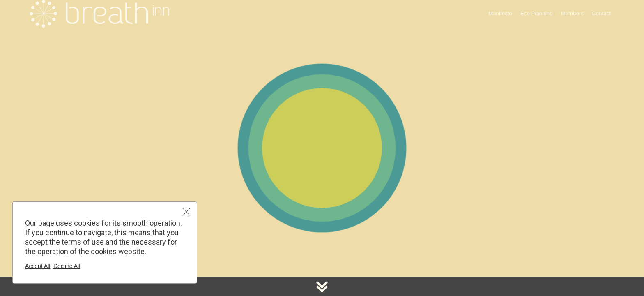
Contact (601, 13)
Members (572, 13)
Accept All (38, 266)
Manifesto (500, 13)
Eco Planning (536, 13)
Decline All (67, 266)
